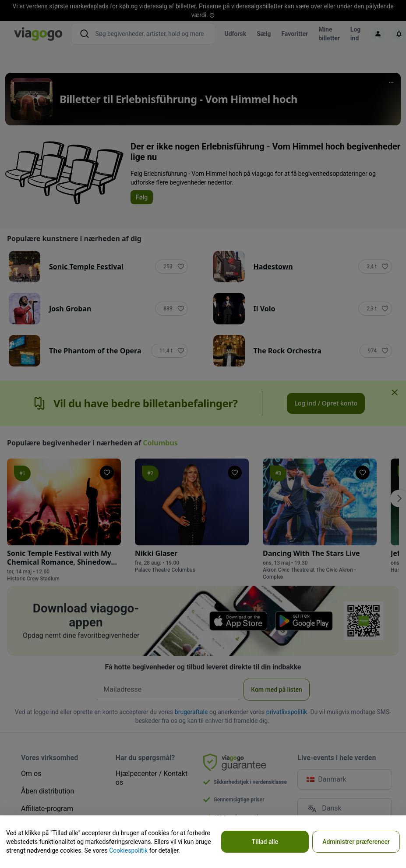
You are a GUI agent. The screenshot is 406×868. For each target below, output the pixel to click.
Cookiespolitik (128, 850)
